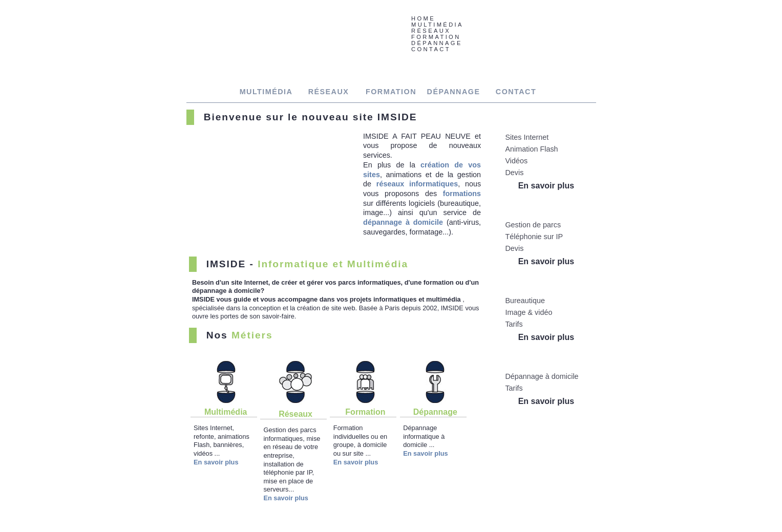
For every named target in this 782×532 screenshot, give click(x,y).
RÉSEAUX (329, 92)
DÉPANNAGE (454, 92)
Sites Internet (527, 137)
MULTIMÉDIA (266, 92)
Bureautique (525, 301)
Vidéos (516, 161)
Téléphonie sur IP (534, 237)
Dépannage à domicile (542, 376)
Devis (514, 173)
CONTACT (431, 49)
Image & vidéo (529, 312)
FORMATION (391, 92)
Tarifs (514, 324)
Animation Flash (531, 149)
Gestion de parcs (533, 225)
